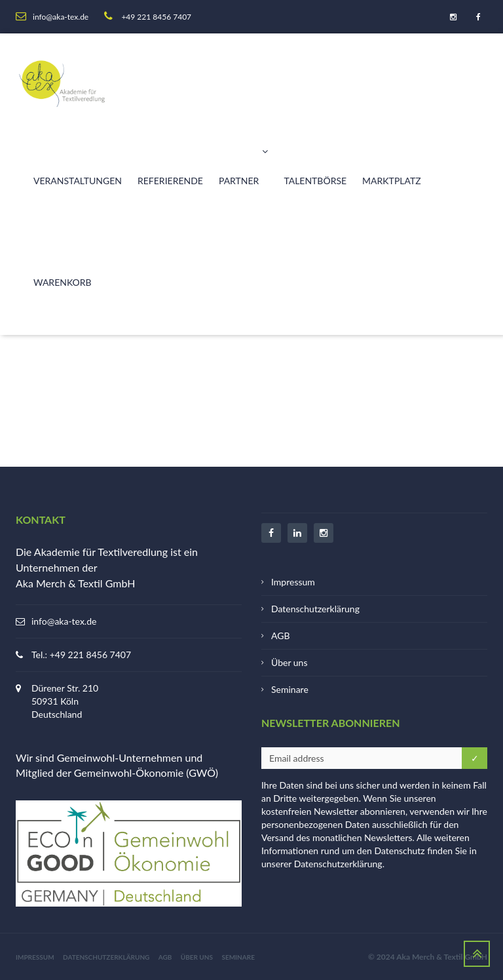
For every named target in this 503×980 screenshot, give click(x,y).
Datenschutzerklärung (315, 609)
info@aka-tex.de (64, 621)
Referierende (170, 181)
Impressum (293, 582)
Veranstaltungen (78, 181)
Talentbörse (315, 181)
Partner (243, 159)
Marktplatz (392, 181)
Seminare (290, 689)
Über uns (289, 662)
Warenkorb (63, 282)
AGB (281, 636)
